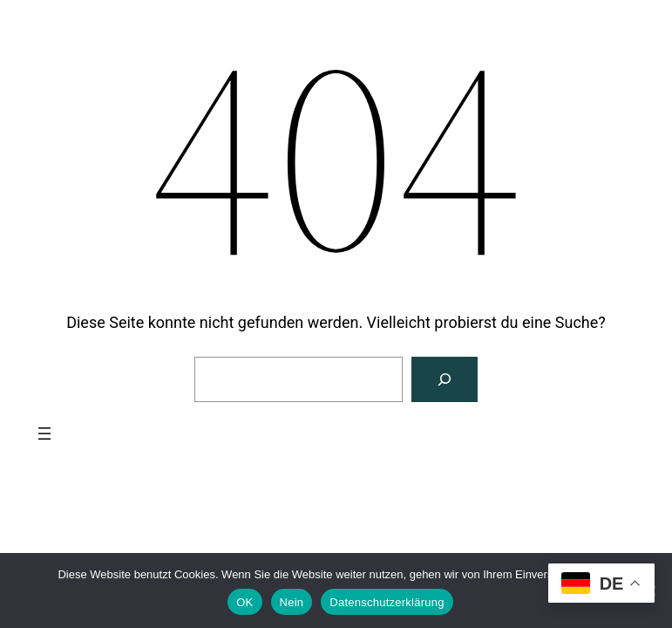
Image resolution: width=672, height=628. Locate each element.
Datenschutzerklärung (387, 602)
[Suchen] (445, 379)
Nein (292, 602)
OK (244, 602)
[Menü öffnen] (44, 433)
